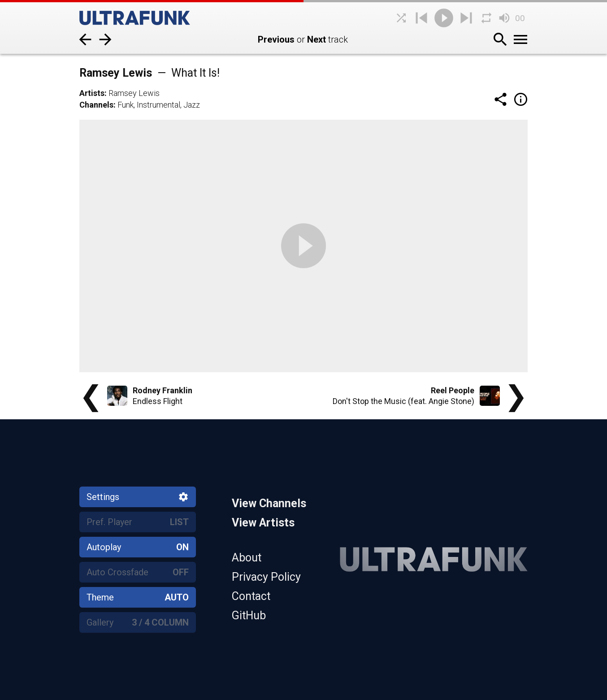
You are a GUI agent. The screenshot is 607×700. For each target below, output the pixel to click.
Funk (126, 105)
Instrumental (158, 105)
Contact (251, 596)
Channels (96, 105)
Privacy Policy (266, 577)
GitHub (249, 615)
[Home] (147, 18)
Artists (92, 93)
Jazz (192, 105)
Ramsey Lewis (134, 93)
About (247, 558)
